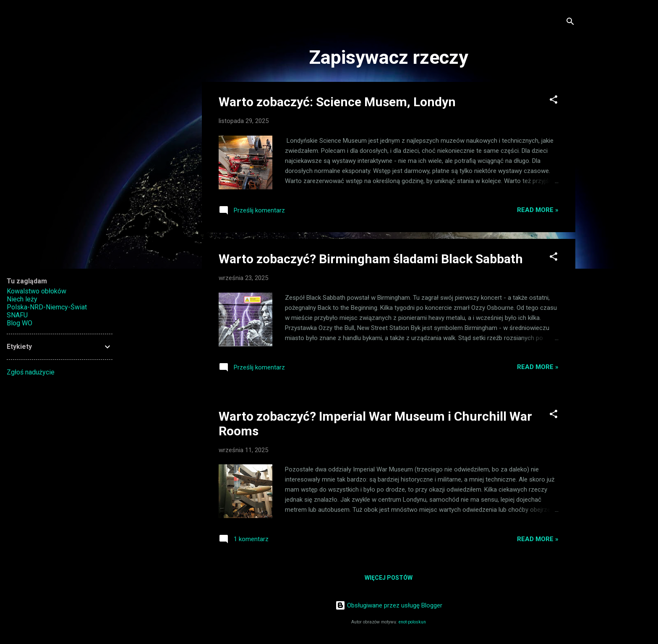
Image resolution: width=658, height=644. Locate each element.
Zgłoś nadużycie (31, 372)
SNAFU (17, 315)
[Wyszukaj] (570, 23)
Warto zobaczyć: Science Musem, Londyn (337, 102)
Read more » (538, 210)
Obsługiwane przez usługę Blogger (389, 605)
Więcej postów (389, 578)
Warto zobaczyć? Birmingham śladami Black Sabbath (371, 259)
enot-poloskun (412, 622)
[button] (554, 101)
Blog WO (20, 323)
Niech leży (22, 299)
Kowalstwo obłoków (37, 291)
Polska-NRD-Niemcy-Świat (47, 307)
